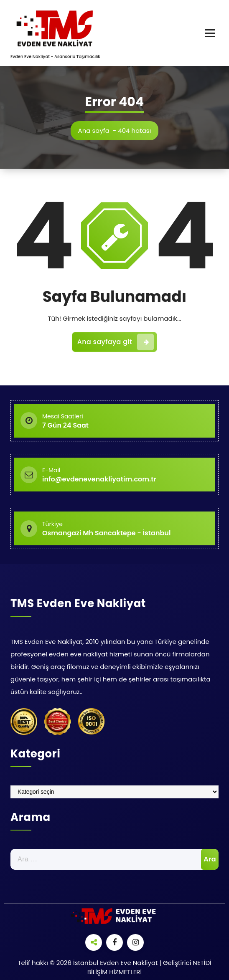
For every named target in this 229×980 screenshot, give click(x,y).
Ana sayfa (94, 130)
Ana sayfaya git (116, 342)
